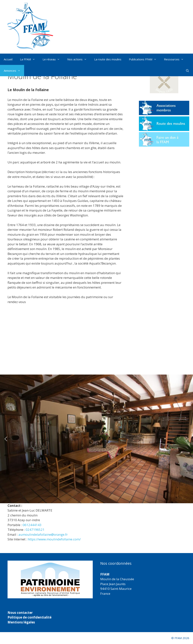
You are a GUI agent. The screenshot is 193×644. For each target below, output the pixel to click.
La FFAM (29, 59)
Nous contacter (20, 613)
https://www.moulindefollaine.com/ (54, 539)
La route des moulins (108, 59)
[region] (96, 439)
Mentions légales (21, 622)
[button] (6, 439)
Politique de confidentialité (29, 617)
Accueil (8, 59)
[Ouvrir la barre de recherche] (187, 71)
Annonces (14, 71)
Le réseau (53, 59)
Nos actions (79, 59)
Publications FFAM (145, 59)
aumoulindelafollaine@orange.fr (43, 534)
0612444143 (32, 525)
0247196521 (35, 530)
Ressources (176, 59)
